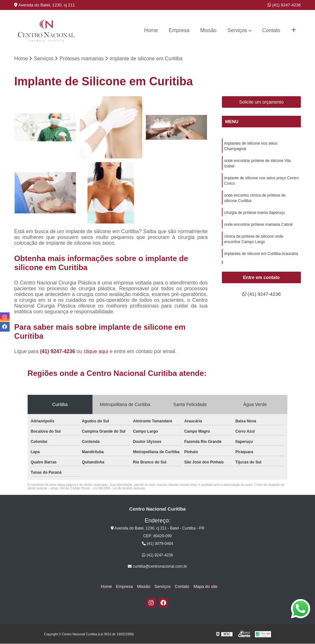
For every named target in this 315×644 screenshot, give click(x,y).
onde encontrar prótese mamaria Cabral (258, 228)
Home (151, 30)
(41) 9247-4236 (284, 5)
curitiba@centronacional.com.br (157, 567)
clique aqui (96, 352)
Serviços (237, 30)
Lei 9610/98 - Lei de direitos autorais (119, 489)
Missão (209, 30)
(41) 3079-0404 (157, 544)
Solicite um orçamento (262, 102)
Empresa (179, 30)
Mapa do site (203, 586)
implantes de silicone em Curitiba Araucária (261, 258)
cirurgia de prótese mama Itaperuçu (254, 216)
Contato (271, 30)
